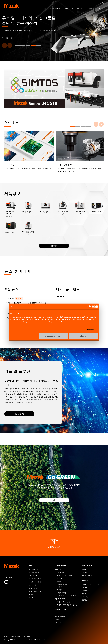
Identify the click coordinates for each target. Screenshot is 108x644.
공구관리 (60, 590)
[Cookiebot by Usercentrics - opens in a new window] (89, 307)
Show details (89, 330)
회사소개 (92, 8)
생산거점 (84, 594)
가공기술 (60, 578)
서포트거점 (85, 597)
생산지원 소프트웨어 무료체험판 (67, 596)
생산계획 (60, 587)
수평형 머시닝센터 (35, 582)
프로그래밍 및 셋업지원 (64, 575)
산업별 (31, 597)
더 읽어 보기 (54, 500)
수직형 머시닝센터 (35, 579)
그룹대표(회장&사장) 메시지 (91, 584)
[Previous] (4, 45)
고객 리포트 (59, 623)
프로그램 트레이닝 (87, 576)
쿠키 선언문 (18, 637)
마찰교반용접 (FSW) (35, 591)
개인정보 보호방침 (9, 637)
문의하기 (101, 8)
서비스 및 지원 (81, 8)
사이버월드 (59, 620)
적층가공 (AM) (34, 588)
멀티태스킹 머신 (34, 569)
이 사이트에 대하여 (28, 637)
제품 (45, 8)
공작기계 (58, 569)
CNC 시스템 (61, 572)
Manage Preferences (54, 336)
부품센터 (84, 569)
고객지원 (84, 573)
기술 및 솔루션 (55, 8)
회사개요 (84, 587)
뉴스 (57, 613)
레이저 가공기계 (34, 585)
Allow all (83, 336)
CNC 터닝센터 (34, 576)
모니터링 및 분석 (62, 584)
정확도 (59, 581)
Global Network (103, 3)
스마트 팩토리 (61, 593)
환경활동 (84, 600)
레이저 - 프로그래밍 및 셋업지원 (67, 605)
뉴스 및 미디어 (68, 8)
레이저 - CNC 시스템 (63, 602)
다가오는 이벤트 (60, 617)
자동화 (31, 594)
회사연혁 (84, 591)
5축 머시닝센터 (34, 573)
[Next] (10, 45)
